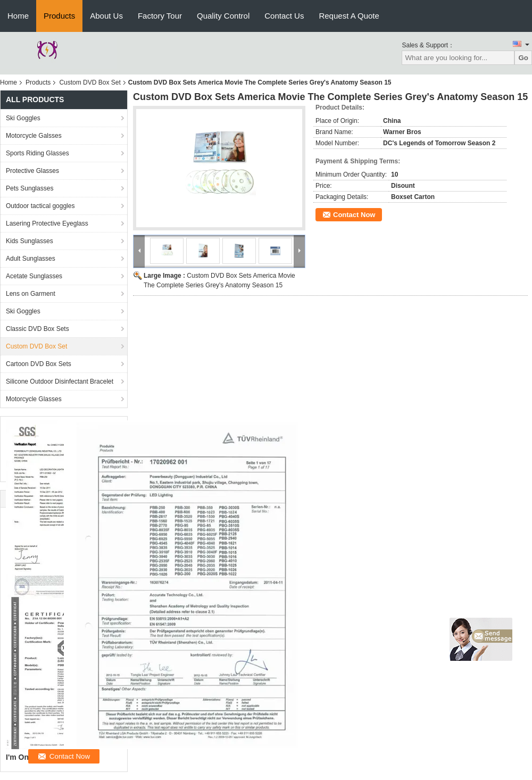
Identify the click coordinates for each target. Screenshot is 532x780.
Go (523, 58)
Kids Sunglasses (30, 241)
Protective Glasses (32, 171)
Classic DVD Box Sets (38, 329)
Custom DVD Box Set (90, 82)
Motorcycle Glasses (34, 399)
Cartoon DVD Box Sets (39, 364)
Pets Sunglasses (30, 188)
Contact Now (354, 215)
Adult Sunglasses (31, 259)
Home (18, 16)
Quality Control (223, 16)
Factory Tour (160, 16)
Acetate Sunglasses (34, 276)
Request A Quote (349, 16)
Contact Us (284, 16)
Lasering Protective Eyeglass (47, 223)
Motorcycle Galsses (34, 136)
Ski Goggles (23, 118)
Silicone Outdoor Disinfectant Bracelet (60, 381)
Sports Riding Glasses (38, 153)
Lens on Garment (31, 294)
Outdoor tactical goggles (40, 206)
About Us (106, 16)
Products (59, 16)
